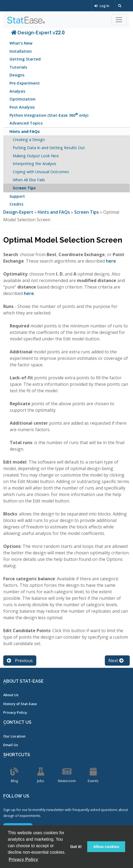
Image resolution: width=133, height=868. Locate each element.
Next (116, 661)
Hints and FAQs (25, 131)
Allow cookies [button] (106, 847)
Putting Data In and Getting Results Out (49, 148)
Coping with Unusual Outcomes (41, 172)
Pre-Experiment (25, 83)
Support (17, 196)
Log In (102, 6)
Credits (16, 204)
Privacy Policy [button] (23, 859)
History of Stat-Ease (20, 704)
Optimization (22, 99)
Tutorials (18, 67)
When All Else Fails (29, 180)
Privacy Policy (15, 712)
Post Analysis (22, 107)
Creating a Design (29, 140)
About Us (11, 695)
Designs (17, 75)
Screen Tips (24, 188)
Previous (20, 661)
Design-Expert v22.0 (38, 33)
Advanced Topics (26, 123)
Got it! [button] (76, 847)
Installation (21, 51)
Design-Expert (19, 212)
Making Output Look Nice (36, 156)
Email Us (11, 745)
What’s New (21, 43)
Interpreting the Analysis (35, 164)
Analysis (17, 91)
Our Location (14, 736)
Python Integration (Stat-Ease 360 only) (49, 115)
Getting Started (25, 59)
